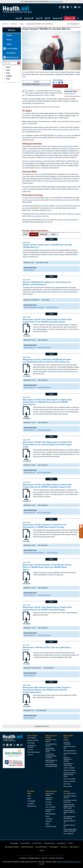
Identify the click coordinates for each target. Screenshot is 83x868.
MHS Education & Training (51, 737)
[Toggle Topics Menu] (41, 18)
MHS (46, 18)
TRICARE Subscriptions (63, 220)
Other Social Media (60, 86)
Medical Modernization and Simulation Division (51, 765)
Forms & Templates (50, 807)
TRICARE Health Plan (70, 94)
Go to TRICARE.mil (69, 794)
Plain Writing (53, 847)
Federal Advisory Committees (32, 746)
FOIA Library (49, 805)
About (18, 18)
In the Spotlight (12, 48)
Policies (47, 816)
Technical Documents (51, 826)
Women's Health (68, 786)
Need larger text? (73, 24)
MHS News (12, 30)
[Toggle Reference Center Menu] (61, 18)
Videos (9, 44)
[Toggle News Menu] (49, 18)
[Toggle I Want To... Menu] (74, 18)
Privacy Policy (24, 843)
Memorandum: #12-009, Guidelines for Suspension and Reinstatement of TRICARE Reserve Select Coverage (45, 526)
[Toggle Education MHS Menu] (32, 18)
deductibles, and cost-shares (64, 135)
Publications (49, 821)
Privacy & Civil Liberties (70, 779)
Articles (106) (43, 234)
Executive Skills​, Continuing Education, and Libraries (51, 756)
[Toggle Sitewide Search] (78, 18)
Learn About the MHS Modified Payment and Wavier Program (69, 806)
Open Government (40, 847)
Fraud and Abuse (48, 843)
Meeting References (51, 814)
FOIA (69, 843)
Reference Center (51, 791)
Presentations (49, 819)
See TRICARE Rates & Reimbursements (69, 817)
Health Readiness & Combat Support (69, 764)
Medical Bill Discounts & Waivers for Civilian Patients (70, 775)
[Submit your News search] (19, 63)
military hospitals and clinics (66, 146)
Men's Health (67, 784)
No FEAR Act (36, 843)
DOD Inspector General (11, 847)
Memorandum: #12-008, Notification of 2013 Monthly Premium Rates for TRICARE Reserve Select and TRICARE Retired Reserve (47, 567)
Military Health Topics (68, 737)
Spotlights (9, 76)
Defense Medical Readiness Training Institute (50, 750)
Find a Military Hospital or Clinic (62, 200)
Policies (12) (34, 234)
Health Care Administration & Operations (34, 307)
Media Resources (13, 57)
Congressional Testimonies (49, 799)
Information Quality (26, 847)
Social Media (11, 53)
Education (28, 18)
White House (73, 847)
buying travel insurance (47, 157)
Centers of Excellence (69, 768)
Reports (47, 824)
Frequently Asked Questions (50, 810)
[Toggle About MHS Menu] (21, 18)
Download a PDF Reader (63, 862)
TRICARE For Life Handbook (68, 149)
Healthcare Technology (69, 770)
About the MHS (32, 736)
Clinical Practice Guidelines (50, 794)
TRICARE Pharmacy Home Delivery (31, 200)
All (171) (26, 234)
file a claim (41, 174)
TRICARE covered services (34, 130)
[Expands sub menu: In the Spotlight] (5, 48)
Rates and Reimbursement (44, 347)
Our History (30, 750)
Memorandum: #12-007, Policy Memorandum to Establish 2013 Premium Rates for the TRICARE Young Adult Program (47, 608)
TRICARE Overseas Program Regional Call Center (56, 181)
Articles (9, 35)
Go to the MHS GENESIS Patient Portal (70, 801)
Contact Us (30, 755)
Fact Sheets (49, 802)
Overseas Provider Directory (33, 151)
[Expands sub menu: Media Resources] (5, 57)
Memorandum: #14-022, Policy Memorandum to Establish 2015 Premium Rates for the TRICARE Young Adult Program (47, 321)
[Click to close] (81, 526)
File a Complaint (68, 834)
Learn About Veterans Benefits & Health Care (69, 811)
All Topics (66, 740)
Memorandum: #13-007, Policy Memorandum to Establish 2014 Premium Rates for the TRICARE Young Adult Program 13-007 (47, 486)
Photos (9, 40)
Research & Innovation (69, 781)
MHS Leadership (32, 738)
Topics (38, 18)
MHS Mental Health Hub (70, 751)
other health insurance (67, 130)
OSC (41, 851)
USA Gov (63, 847)
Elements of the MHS (33, 740)
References (56, 18)
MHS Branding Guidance (34, 752)
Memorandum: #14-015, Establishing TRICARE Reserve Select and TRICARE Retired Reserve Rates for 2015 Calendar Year (47, 361)
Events (8, 70)
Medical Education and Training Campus (51, 761)
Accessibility (60, 843)
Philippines (39, 161)
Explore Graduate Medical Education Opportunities (70, 830)
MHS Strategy (31, 743)
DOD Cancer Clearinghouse (67, 743)
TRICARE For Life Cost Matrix (34, 216)
